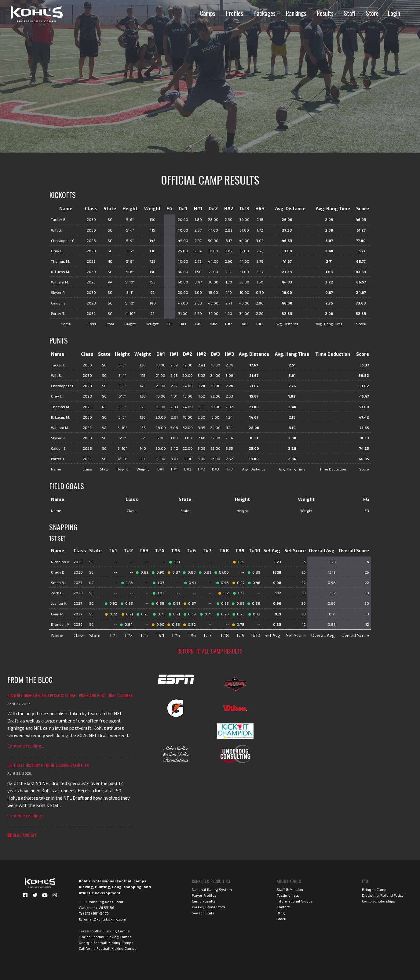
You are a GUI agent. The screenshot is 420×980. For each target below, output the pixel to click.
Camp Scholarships (379, 901)
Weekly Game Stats (208, 907)
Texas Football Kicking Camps (104, 931)
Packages (265, 13)
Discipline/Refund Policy (383, 895)
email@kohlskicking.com (105, 919)
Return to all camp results (210, 651)
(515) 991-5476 (96, 913)
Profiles (234, 13)
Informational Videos (295, 901)
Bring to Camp (374, 889)
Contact (283, 907)
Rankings (296, 13)
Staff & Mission (290, 889)
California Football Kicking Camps (108, 948)
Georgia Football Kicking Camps (106, 942)
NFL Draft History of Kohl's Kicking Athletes (48, 765)
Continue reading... (26, 746)
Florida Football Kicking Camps (105, 937)
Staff (350, 13)
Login (394, 13)
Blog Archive (22, 835)
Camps (208, 13)
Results (325, 13)
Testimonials (288, 895)
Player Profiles (204, 895)
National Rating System (212, 889)
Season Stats (203, 913)
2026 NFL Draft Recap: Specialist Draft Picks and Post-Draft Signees (70, 695)
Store (372, 13)
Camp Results (204, 901)
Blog (281, 913)
